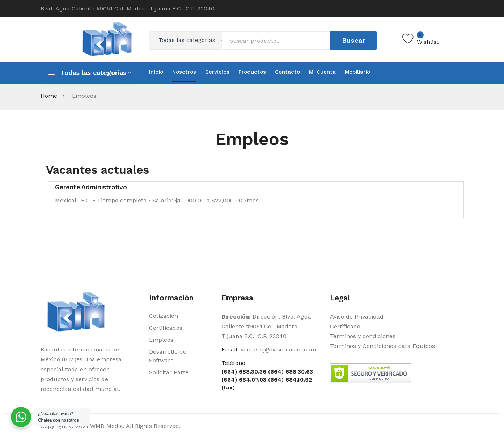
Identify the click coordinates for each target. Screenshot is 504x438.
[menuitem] (156, 72)
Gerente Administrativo (91, 187)
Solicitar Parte (169, 372)
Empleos (161, 340)
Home (49, 96)
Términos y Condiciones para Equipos (382, 346)
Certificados (166, 328)
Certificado (345, 326)
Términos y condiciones (363, 336)
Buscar (354, 40)
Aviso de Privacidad (357, 317)
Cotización (164, 316)
